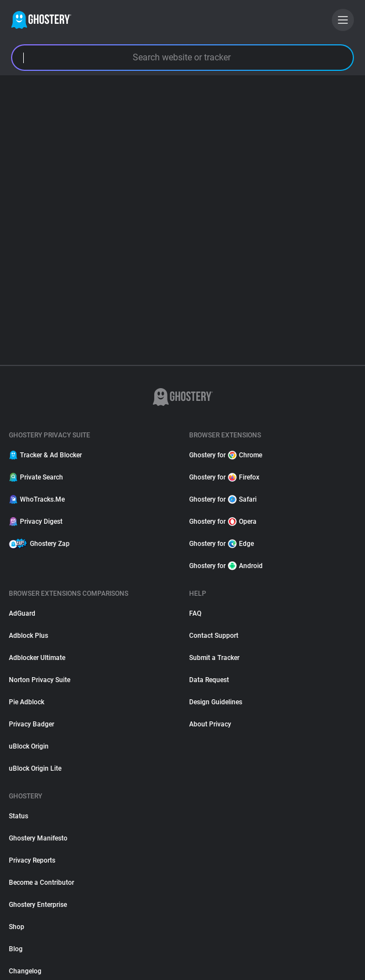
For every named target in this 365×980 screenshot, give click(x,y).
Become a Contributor (41, 883)
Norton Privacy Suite (40, 680)
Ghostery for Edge (221, 544)
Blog (16, 949)
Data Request (209, 680)
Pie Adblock (27, 702)
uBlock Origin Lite (35, 768)
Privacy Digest (36, 522)
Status (19, 816)
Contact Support (214, 636)
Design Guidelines (216, 702)
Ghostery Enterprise (38, 905)
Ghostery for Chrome (226, 455)
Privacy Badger (32, 724)
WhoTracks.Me (37, 499)
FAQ (195, 613)
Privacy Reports (32, 860)
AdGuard (22, 613)
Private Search (36, 477)
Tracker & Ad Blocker (45, 455)
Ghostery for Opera (223, 522)
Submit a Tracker (214, 658)
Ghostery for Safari (223, 499)
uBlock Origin (29, 746)
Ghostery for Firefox (224, 477)
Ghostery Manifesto (38, 838)
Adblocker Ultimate (37, 658)
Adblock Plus (28, 636)
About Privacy (210, 724)
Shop (17, 927)
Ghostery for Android (226, 566)
